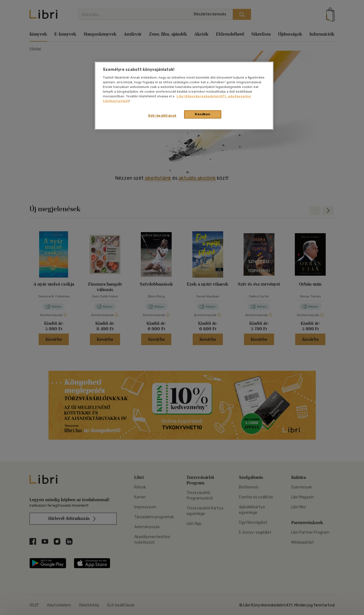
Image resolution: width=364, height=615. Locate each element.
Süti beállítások (162, 116)
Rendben (203, 114)
